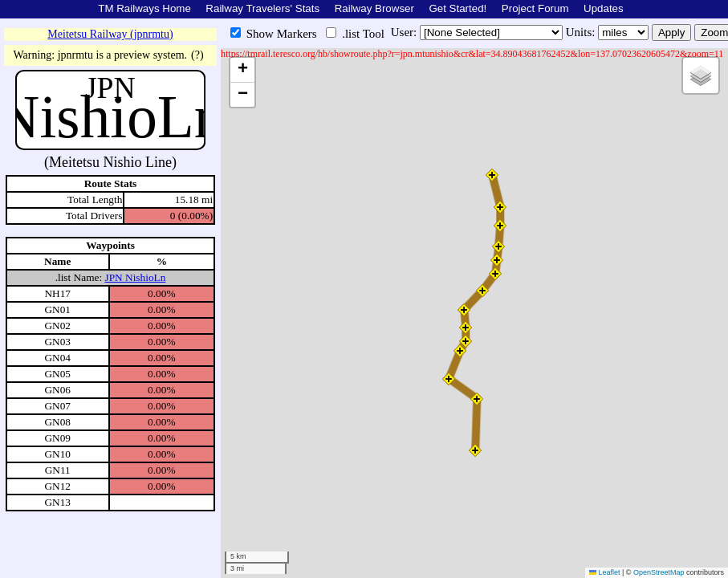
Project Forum (535, 8)
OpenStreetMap (659, 572)
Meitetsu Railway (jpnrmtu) (110, 34)
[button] (492, 175)
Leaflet (605, 572)
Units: (582, 32)
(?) (197, 55)
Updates (604, 8)
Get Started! (458, 8)
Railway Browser (374, 8)
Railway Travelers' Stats (262, 8)
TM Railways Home (144, 8)
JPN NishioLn (135, 277)
